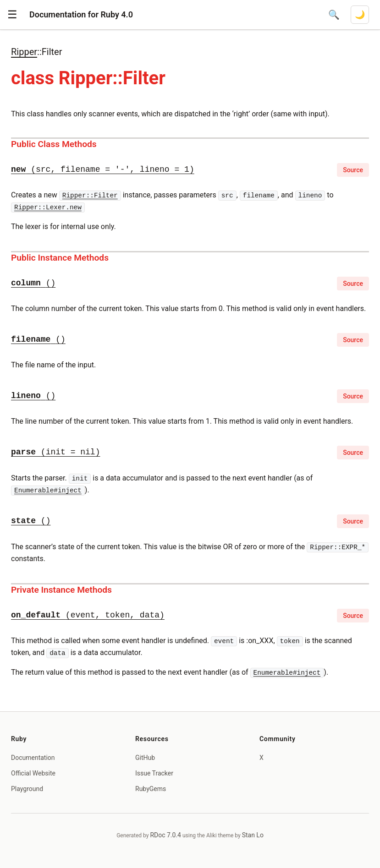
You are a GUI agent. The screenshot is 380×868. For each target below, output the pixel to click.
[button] (12, 15)
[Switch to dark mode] (360, 15)
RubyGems (151, 789)
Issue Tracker (154, 773)
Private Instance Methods (61, 590)
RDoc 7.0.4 (165, 835)
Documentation (33, 758)
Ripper (24, 52)
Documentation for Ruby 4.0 (81, 14)
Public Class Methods (54, 144)
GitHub (145, 758)
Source (353, 170)
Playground (27, 789)
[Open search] (334, 15)
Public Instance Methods (60, 258)
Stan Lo (253, 835)
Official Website (33, 773)
